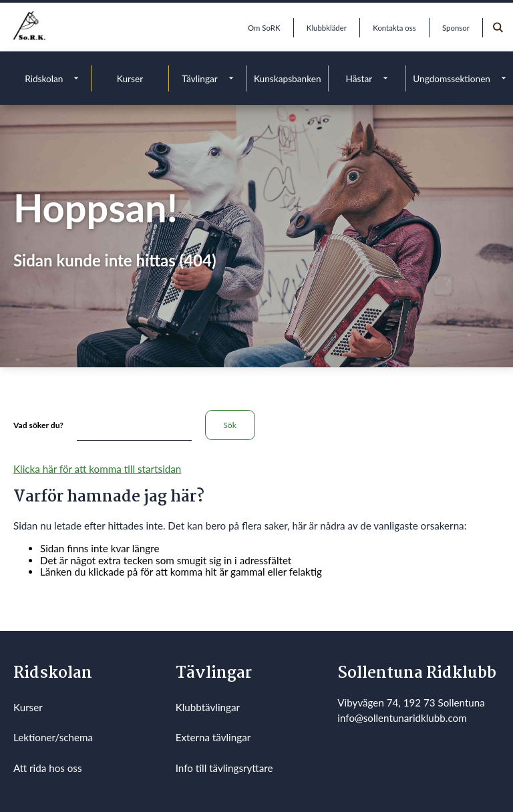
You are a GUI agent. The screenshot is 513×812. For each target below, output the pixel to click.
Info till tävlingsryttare (224, 768)
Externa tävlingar (213, 737)
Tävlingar (200, 78)
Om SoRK (264, 28)
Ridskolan (44, 78)
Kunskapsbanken (288, 78)
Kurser (130, 78)
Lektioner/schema (53, 737)
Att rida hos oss (48, 768)
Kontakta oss (394, 28)
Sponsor (456, 28)
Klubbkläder (327, 28)
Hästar (359, 78)
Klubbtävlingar (208, 707)
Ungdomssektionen (452, 78)
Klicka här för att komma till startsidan (97, 469)
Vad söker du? (38, 425)
